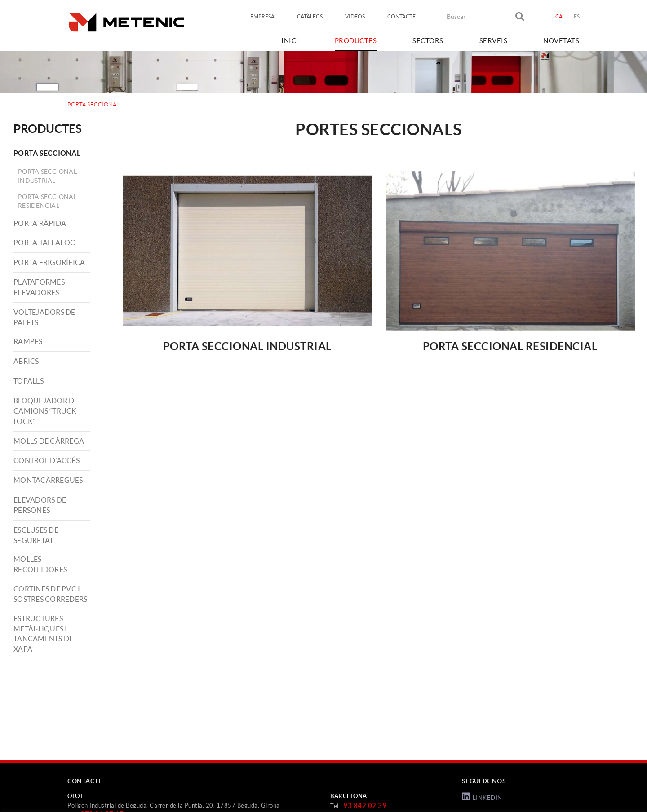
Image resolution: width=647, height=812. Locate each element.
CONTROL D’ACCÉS (47, 460)
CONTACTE (401, 16)
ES (577, 16)
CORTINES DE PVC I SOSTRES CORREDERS (50, 594)
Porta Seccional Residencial (47, 201)
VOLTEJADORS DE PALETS (44, 317)
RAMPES (28, 341)
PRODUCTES (48, 129)
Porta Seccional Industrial (47, 176)
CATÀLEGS (310, 16)
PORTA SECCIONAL (47, 153)
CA (559, 16)
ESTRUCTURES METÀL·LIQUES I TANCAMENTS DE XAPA (43, 634)
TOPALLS (29, 381)
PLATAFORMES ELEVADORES (39, 287)
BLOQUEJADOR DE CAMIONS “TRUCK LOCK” (46, 411)
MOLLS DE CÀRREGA (49, 441)
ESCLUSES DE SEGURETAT (36, 535)
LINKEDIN (482, 797)
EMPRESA (262, 16)
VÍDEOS (355, 16)
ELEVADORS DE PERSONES (40, 505)
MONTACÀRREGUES (48, 480)
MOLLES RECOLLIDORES (40, 564)
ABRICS (26, 361)
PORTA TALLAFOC (44, 243)
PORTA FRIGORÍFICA (49, 262)
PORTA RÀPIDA (40, 223)
